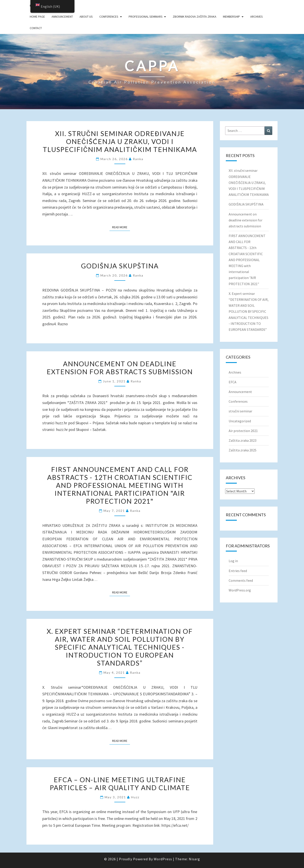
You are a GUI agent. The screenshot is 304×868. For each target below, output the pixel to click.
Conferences (109, 17)
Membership (231, 17)
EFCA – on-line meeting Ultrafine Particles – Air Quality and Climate (120, 784)
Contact (36, 28)
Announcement (62, 17)
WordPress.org (240, 590)
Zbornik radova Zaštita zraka (195, 17)
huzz (135, 797)
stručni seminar (240, 411)
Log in (233, 561)
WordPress (163, 859)
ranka (138, 159)
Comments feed (241, 580)
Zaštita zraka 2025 (243, 450)
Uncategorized (240, 421)
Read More (121, 227)
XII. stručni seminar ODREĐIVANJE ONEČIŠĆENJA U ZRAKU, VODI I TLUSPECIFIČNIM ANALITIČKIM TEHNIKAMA (120, 141)
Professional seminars (146, 17)
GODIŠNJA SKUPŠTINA (120, 266)
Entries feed (238, 571)
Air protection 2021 (243, 431)
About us (86, 17)
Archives (257, 17)
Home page (37, 17)
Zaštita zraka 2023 (243, 440)
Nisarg (194, 859)
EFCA (233, 382)
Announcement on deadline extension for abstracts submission (120, 368)
